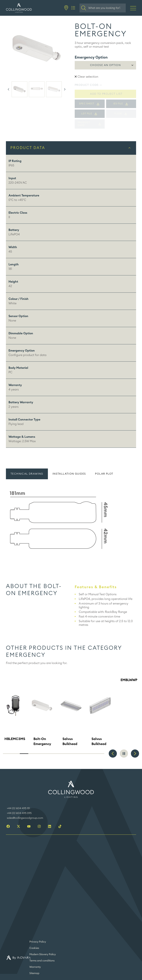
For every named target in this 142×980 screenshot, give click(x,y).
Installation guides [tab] (69, 474)
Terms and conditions (42, 961)
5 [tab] (41, 754)
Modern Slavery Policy (43, 954)
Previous (9, 89)
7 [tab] (58, 754)
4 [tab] (33, 754)
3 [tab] (24, 754)
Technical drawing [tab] (27, 474)
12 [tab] (100, 754)
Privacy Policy (38, 942)
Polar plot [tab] (104, 474)
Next (65, 89)
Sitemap (34, 973)
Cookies (34, 948)
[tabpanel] (71, 521)
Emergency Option (91, 57)
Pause (124, 754)
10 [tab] (83, 754)
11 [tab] (92, 754)
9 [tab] (75, 754)
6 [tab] (49, 754)
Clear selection (86, 77)
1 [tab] (7, 754)
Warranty (35, 967)
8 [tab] (66, 754)
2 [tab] (16, 754)
